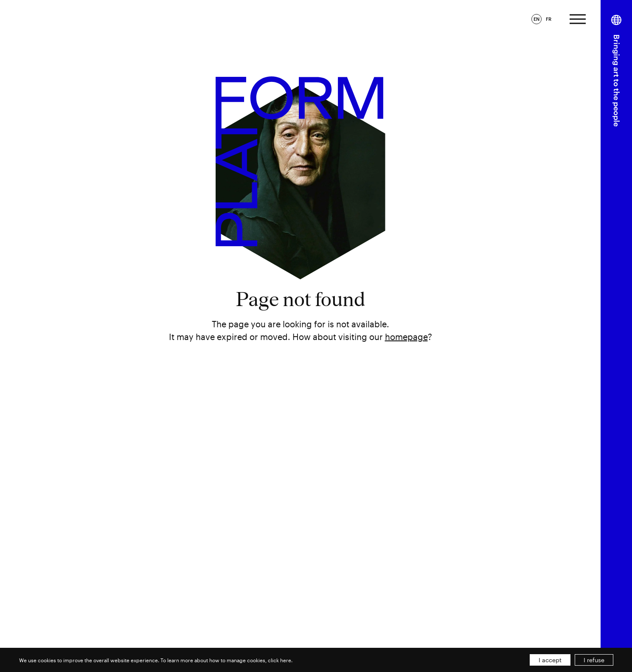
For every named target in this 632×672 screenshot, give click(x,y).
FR (549, 19)
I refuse (594, 660)
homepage (406, 337)
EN (536, 19)
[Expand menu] (578, 18)
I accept (550, 660)
